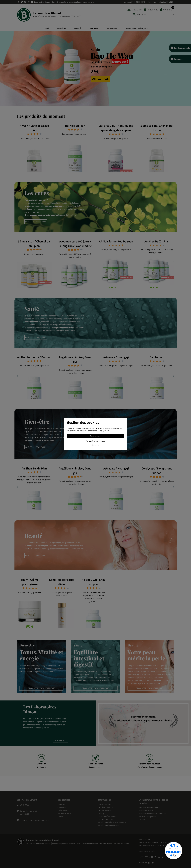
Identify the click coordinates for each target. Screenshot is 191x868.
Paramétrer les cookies (95, 441)
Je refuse (96, 445)
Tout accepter (96, 436)
